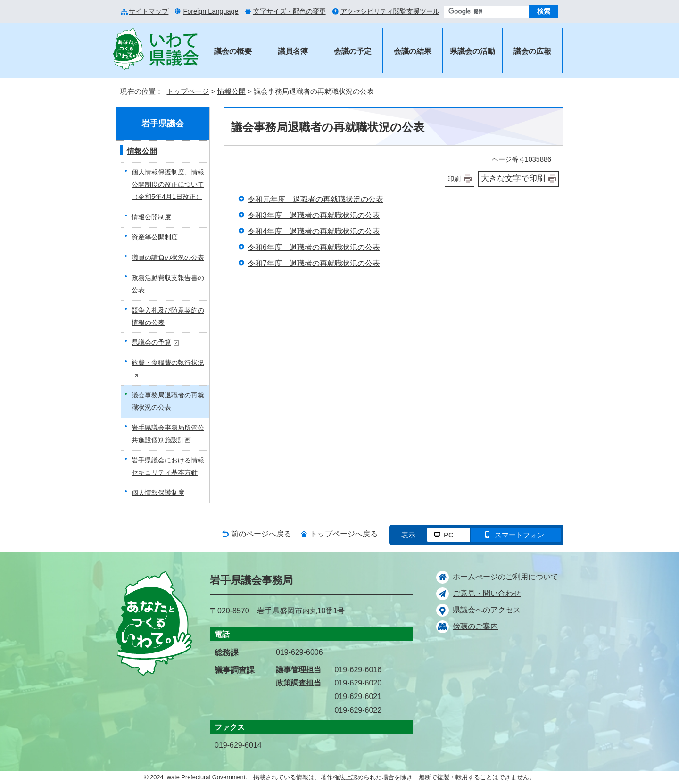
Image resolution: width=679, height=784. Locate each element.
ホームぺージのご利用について (505, 577)
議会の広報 (532, 51)
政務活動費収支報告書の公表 (168, 284)
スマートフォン (519, 535)
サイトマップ (149, 11)
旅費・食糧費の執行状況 (168, 368)
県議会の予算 (155, 342)
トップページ (188, 91)
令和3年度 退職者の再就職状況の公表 (314, 215)
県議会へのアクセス (487, 610)
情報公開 (232, 91)
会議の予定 (353, 51)
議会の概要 (233, 51)
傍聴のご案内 (475, 626)
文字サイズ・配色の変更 (290, 11)
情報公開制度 (151, 217)
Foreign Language (211, 11)
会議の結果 (413, 51)
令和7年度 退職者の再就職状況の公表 (314, 263)
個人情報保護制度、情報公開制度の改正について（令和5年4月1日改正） (168, 184)
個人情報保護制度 (158, 493)
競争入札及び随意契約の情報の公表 (168, 316)
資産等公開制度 (155, 237)
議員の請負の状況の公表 (168, 257)
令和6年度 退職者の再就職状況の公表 (314, 247)
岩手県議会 (163, 124)
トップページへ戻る (344, 534)
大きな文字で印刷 (513, 178)
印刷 (454, 179)
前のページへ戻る (261, 534)
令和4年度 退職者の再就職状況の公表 (314, 231)
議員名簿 (293, 51)
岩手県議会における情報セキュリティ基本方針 (168, 466)
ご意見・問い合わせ (487, 593)
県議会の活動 (472, 51)
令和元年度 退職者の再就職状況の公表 (315, 199)
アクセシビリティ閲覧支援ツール (390, 11)
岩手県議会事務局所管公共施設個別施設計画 (168, 434)
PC (449, 535)
